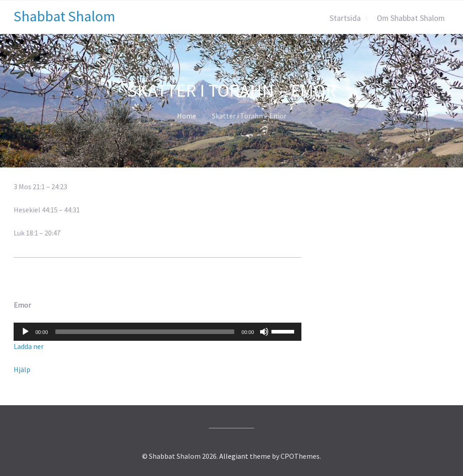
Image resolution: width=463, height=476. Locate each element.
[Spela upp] (25, 332)
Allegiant (234, 456)
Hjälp (22, 369)
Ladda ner (29, 346)
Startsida (345, 18)
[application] (158, 332)
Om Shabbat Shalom (411, 18)
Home (187, 116)
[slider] (145, 332)
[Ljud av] (264, 332)
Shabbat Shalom (64, 16)
